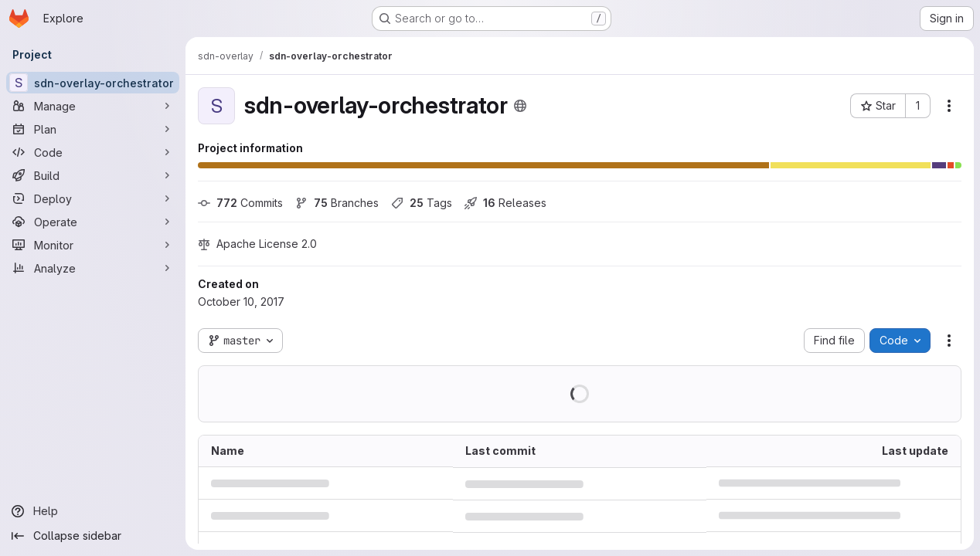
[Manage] (93, 106)
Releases (505, 203)
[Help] (93, 511)
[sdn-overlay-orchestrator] (93, 83)
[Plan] (93, 129)
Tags (422, 203)
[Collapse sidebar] (93, 536)
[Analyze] (93, 268)
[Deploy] (93, 198)
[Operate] (93, 222)
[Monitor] (93, 245)
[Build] (93, 175)
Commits (240, 203)
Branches (337, 203)
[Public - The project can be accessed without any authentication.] (520, 106)
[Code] (93, 152)
